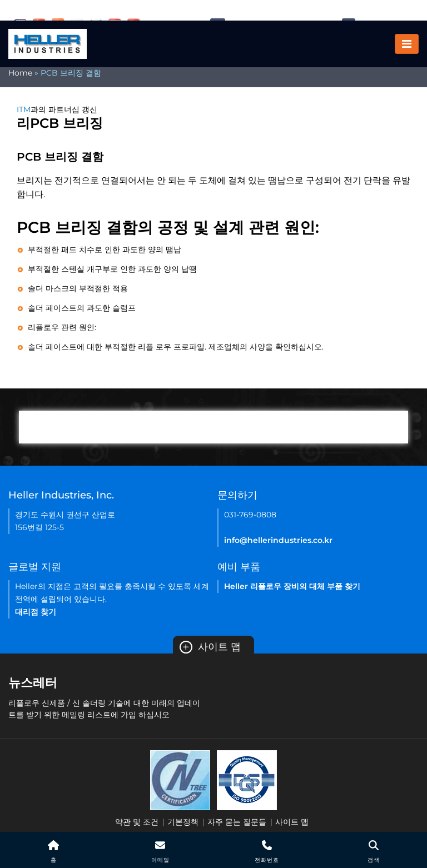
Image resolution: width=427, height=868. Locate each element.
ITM (24, 109)
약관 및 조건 (137, 822)
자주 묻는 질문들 (237, 822)
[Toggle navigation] (407, 44)
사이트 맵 (210, 647)
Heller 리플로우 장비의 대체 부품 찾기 (292, 586)
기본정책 (183, 822)
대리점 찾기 (36, 612)
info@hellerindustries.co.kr (278, 540)
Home (20, 73)
